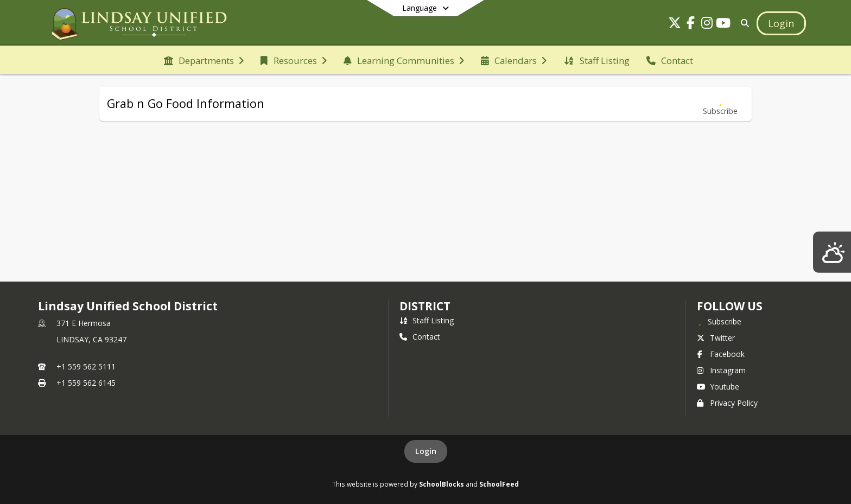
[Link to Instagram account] (707, 25)
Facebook (721, 354)
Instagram (721, 370)
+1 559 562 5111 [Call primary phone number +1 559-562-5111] (86, 366)
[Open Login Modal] (781, 23)
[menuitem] (204, 60)
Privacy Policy (727, 403)
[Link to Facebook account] (691, 25)
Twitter (716, 338)
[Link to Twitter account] (675, 25)
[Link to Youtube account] (723, 25)
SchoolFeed (499, 484)
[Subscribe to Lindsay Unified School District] (719, 321)
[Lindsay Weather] (832, 252)
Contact (420, 337)
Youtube (718, 387)
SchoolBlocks (442, 484)
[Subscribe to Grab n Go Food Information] (720, 104)
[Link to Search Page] (743, 23)
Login (426, 451)
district (425, 306)
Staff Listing (427, 320)
